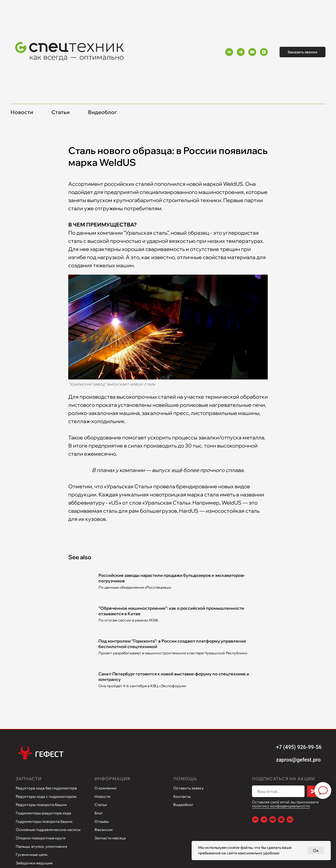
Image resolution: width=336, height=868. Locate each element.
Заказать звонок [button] (303, 52)
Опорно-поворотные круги (41, 838)
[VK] (229, 52)
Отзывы (102, 821)
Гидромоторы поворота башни (44, 821)
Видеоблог (102, 112)
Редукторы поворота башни (41, 805)
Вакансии (104, 830)
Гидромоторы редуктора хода (43, 813)
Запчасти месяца (110, 838)
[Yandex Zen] (264, 52)
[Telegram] (241, 52)
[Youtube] (252, 52)
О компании (106, 788)
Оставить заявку (188, 788)
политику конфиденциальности (281, 806)
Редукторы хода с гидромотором (46, 797)
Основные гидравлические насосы (48, 830)
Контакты (182, 797)
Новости (22, 112)
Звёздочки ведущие (34, 863)
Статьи (61, 112)
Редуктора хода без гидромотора (46, 788)
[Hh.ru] (290, 820)
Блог (99, 813)
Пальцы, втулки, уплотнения (41, 846)
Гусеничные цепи (32, 855)
